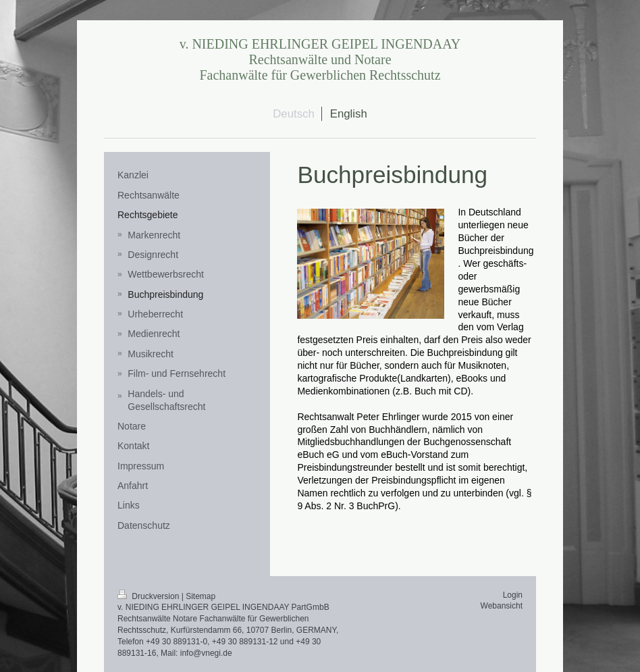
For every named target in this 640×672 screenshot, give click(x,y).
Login (513, 595)
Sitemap (201, 596)
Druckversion (150, 596)
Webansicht (502, 606)
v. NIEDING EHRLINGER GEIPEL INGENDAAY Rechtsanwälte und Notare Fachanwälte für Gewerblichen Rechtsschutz (320, 59)
